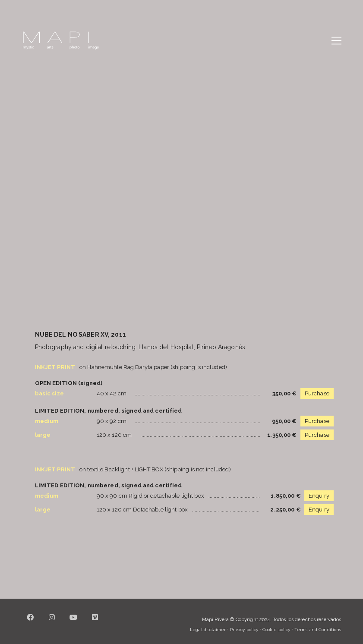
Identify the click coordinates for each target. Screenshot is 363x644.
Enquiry (319, 496)
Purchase (317, 393)
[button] (336, 41)
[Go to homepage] (61, 41)
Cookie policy (276, 630)
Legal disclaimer (208, 630)
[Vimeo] (95, 622)
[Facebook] (31, 622)
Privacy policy (244, 630)
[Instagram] (52, 622)
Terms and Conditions (318, 630)
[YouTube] (74, 622)
